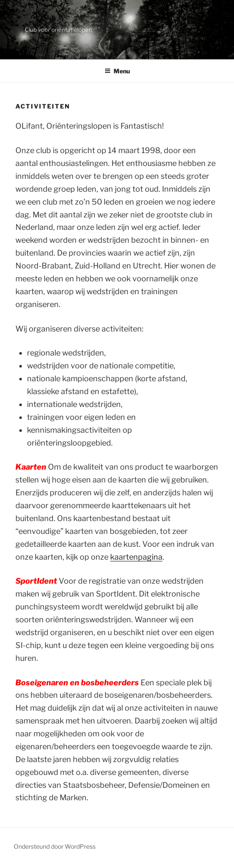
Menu (117, 71)
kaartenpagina (136, 557)
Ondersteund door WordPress (55, 846)
